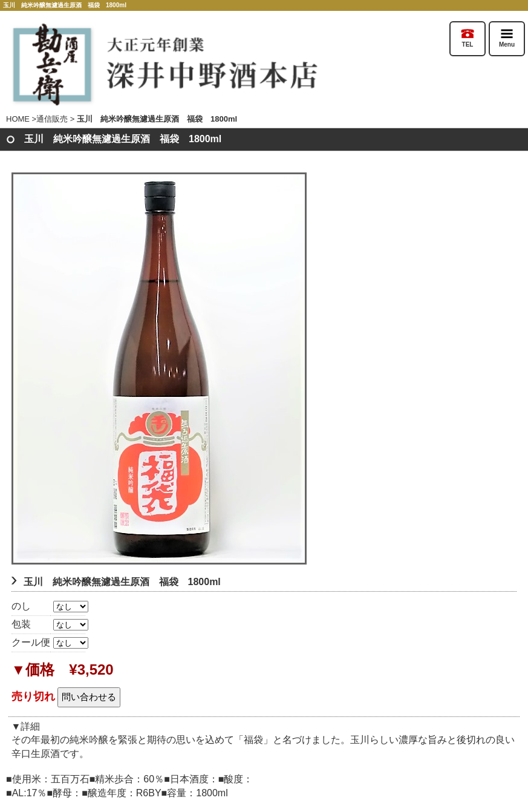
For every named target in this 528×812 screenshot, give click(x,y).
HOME (18, 119)
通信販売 (52, 119)
